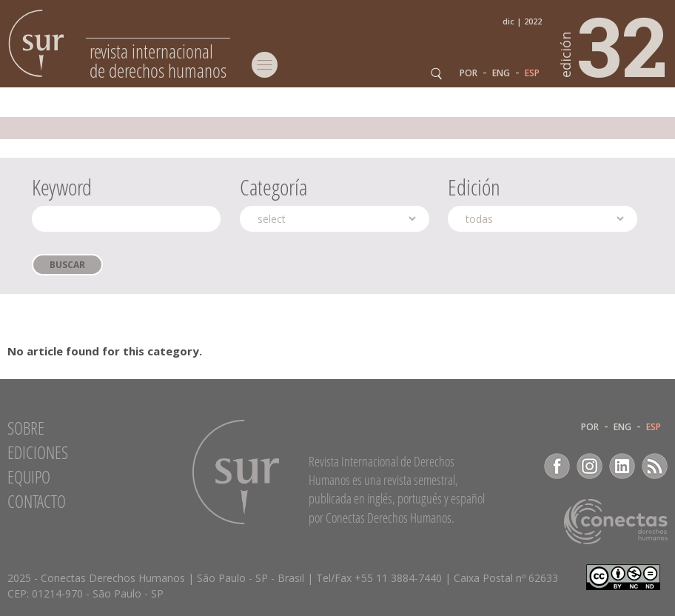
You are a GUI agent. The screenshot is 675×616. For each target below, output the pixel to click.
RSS (655, 466)
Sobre (26, 428)
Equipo (29, 477)
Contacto (37, 501)
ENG (501, 73)
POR (469, 73)
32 (614, 45)
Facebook (557, 466)
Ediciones (38, 452)
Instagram (590, 466)
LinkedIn (622, 466)
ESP (532, 73)
